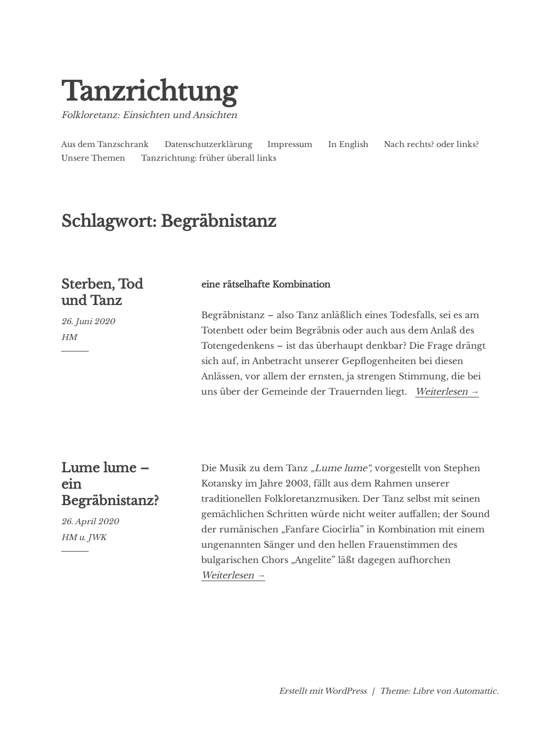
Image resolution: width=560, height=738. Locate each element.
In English (348, 144)
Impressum (290, 144)
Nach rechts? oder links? (431, 144)
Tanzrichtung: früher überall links (209, 158)
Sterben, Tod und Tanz (102, 292)
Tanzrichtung (149, 92)
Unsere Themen (93, 158)
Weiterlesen (447, 392)
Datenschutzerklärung (208, 144)
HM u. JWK (84, 537)
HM (69, 337)
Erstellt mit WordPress (323, 691)
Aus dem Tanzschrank (105, 144)
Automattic (475, 691)
